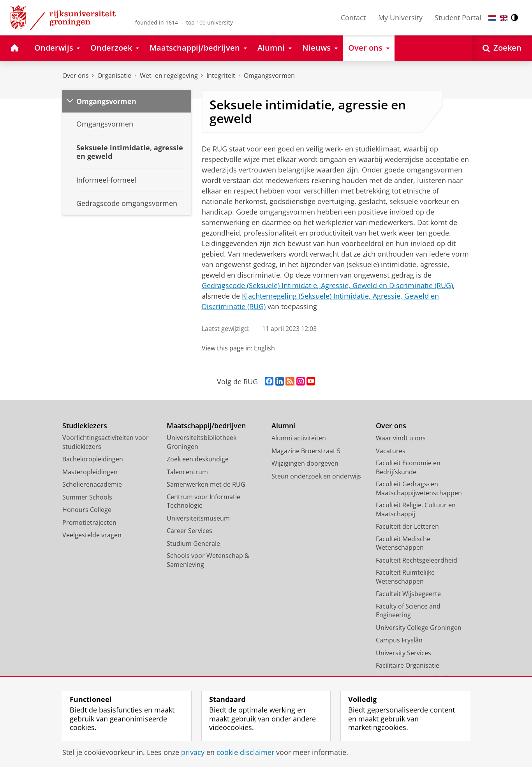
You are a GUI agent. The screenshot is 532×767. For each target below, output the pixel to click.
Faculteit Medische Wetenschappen (403, 543)
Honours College (87, 510)
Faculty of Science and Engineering (408, 611)
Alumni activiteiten (299, 438)
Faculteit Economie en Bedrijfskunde (408, 467)
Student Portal (458, 18)
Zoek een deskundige (198, 459)
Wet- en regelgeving (169, 76)
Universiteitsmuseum (198, 518)
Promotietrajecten (89, 522)
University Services (403, 653)
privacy (193, 752)
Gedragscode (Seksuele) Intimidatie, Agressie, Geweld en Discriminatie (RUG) (327, 285)
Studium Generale (193, 544)
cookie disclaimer (245, 752)
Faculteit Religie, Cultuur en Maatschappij (416, 509)
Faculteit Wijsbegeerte (408, 594)
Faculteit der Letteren (407, 526)
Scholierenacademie (92, 484)
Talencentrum (187, 472)
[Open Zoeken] (502, 48)
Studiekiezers (85, 426)
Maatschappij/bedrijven (206, 426)
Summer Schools (87, 497)
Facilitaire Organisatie (408, 665)
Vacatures (391, 451)
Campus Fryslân (399, 640)
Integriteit (221, 76)
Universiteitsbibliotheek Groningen (202, 442)
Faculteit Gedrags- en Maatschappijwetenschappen (419, 488)
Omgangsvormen (269, 76)
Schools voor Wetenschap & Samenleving (208, 560)
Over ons (76, 76)
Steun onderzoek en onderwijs (316, 476)
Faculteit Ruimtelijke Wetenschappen (405, 577)
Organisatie (114, 76)
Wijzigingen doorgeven (305, 463)
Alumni (283, 426)
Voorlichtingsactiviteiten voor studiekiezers (106, 442)
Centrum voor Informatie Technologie (203, 501)
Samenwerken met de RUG (206, 484)
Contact (353, 18)
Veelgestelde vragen (92, 535)
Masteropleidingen (90, 472)
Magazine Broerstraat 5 (306, 451)
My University (400, 18)
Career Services (189, 531)
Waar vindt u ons (401, 438)
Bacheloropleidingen (93, 459)
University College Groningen (419, 628)
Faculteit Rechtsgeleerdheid (417, 560)
